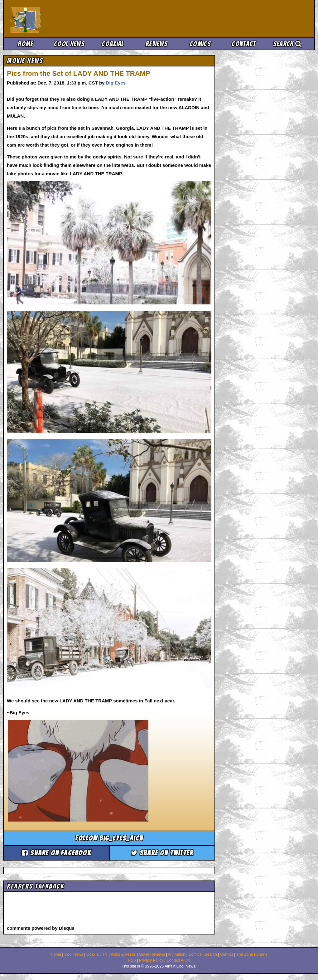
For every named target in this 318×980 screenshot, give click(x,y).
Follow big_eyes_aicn (109, 838)
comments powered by (41, 928)
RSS (132, 960)
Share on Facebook (56, 853)
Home (25, 44)
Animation (177, 954)
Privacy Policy (151, 960)
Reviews (157, 44)
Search (287, 44)
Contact (244, 44)
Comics (200, 44)
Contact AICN (178, 960)
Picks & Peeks (123, 954)
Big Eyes (116, 83)
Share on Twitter (162, 853)
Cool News (69, 44)
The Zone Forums (252, 954)
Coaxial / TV (97, 954)
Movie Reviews (152, 954)
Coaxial (113, 44)
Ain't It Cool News (56, 19)
